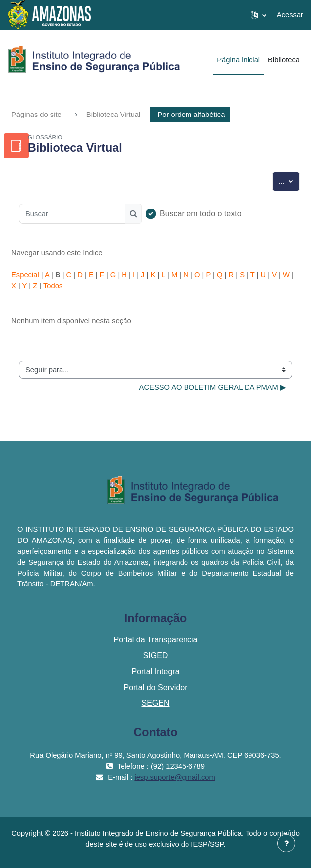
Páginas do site (36, 115)
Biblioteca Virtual (113, 115)
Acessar (290, 15)
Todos (53, 286)
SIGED (156, 656)
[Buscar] (72, 214)
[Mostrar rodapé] (286, 843)
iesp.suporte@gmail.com (175, 777)
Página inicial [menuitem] (238, 60)
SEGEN (155, 703)
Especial (25, 275)
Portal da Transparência (156, 640)
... (289, 180)
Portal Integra (155, 671)
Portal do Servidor (155, 687)
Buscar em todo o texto (201, 213)
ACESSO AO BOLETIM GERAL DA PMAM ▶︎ (213, 387)
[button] (259, 15)
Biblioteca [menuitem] (284, 60)
